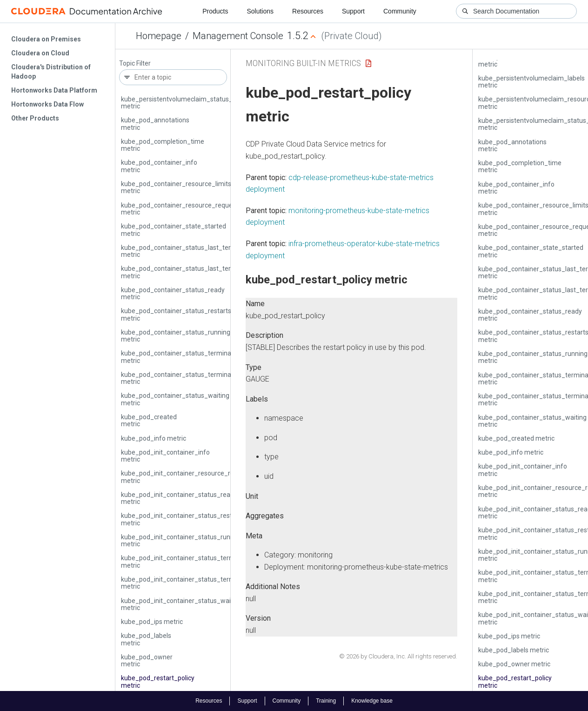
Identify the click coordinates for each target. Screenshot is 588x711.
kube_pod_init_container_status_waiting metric (181, 604)
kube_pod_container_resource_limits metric (176, 187)
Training (326, 701)
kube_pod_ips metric (152, 622)
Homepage (159, 36)
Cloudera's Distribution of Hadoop (51, 72)
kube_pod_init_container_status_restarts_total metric (191, 519)
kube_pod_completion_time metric (163, 145)
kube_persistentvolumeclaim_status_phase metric (186, 103)
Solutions (260, 11)
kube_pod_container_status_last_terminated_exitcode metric (203, 251)
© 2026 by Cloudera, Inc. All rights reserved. (398, 656)
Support (353, 11)
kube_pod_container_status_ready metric (173, 293)
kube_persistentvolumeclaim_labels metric (531, 82)
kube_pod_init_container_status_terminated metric (187, 561)
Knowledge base (372, 701)
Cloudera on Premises (46, 39)
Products (215, 11)
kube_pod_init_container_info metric (165, 456)
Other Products (35, 118)
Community (400, 11)
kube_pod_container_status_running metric (176, 336)
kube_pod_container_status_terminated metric (181, 357)
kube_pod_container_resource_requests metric (181, 209)
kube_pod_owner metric (147, 661)
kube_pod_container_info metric (159, 166)
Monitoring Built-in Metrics (303, 63)
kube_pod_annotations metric (155, 124)
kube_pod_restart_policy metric (158, 681)
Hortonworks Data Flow (47, 104)
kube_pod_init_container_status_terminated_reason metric (199, 583)
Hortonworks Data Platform (54, 90)
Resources (308, 11)
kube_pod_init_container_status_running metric (182, 540)
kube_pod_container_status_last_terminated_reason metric (200, 272)
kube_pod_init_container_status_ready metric (179, 498)
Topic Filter (135, 64)
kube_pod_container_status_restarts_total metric (185, 314)
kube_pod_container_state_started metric (174, 230)
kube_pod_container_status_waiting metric (175, 399)
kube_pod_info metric (154, 438)
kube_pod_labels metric (146, 639)
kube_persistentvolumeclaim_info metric (529, 60)
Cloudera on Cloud (40, 53)
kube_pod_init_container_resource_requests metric (187, 477)
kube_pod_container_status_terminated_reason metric (193, 378)
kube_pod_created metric (149, 420)
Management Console (238, 36)
